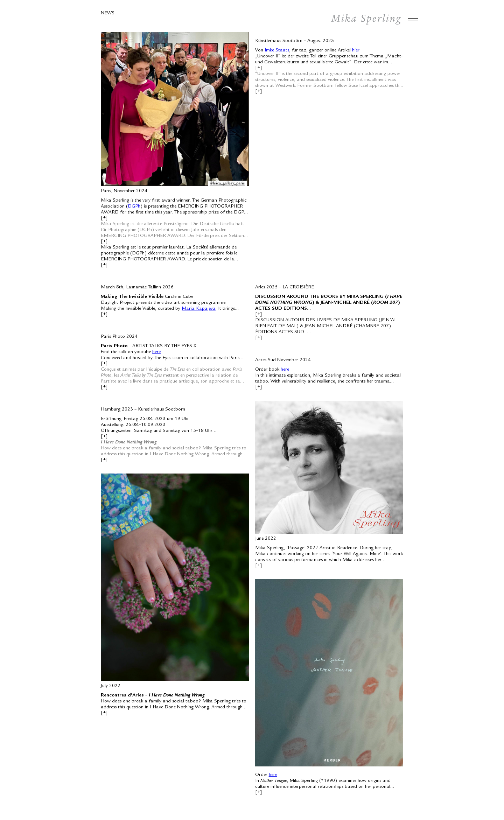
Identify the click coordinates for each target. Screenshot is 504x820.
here (156, 352)
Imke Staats (277, 50)
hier (356, 50)
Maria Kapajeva (199, 309)
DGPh (134, 206)
